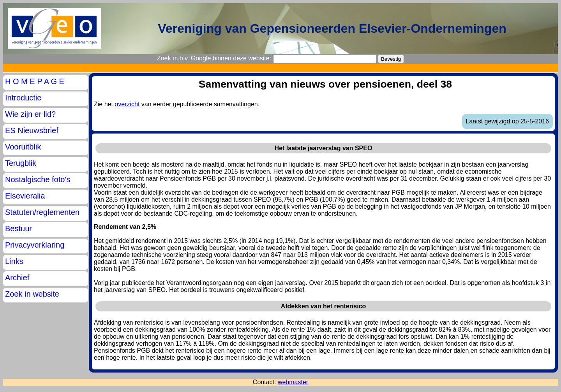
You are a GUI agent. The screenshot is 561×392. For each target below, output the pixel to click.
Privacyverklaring (35, 245)
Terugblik (21, 163)
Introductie (23, 98)
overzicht (127, 104)
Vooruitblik (23, 147)
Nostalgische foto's (38, 179)
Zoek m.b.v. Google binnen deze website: (214, 58)
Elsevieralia (25, 196)
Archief (17, 278)
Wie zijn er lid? (30, 114)
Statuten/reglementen (42, 212)
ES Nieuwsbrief (32, 130)
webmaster (293, 382)
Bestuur (19, 229)
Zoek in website (32, 294)
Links (14, 261)
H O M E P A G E (35, 81)
